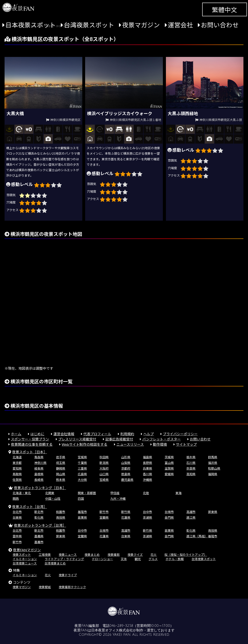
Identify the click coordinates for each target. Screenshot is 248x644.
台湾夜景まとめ (55, 563)
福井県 (213, 463)
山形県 (126, 457)
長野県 (147, 463)
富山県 (169, 463)
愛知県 (17, 468)
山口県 (104, 474)
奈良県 (191, 468)
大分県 (82, 480)
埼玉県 (61, 463)
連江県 (191, 517)
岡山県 (61, 474)
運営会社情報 (64, 434)
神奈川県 (40, 463)
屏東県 (213, 512)
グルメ (153, 559)
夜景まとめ (92, 555)
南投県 (61, 517)
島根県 (39, 474)
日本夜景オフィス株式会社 (112, 630)
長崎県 (39, 480)
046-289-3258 (121, 626)
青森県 (39, 457)
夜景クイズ (135, 555)
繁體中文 (225, 10)
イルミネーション (25, 559)
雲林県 (17, 536)
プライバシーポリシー (180, 434)
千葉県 (82, 463)
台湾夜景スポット (89, 25)
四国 (81, 499)
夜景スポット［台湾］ (30, 507)
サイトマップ (186, 444)
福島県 (147, 457)
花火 (154, 555)
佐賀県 (17, 480)
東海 (179, 493)
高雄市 (191, 512)
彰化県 (39, 517)
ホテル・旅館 (175, 559)
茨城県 (169, 457)
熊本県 (61, 480)
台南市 (169, 512)
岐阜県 (39, 468)
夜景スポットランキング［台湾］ (40, 525)
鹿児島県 (127, 480)
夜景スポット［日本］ (30, 452)
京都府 (126, 468)
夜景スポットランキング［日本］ (40, 488)
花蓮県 (126, 517)
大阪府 (104, 468)
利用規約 (127, 434)
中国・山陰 (53, 499)
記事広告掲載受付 (119, 439)
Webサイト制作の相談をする (84, 444)
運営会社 (180, 25)
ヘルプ (149, 434)
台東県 (17, 517)
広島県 (82, 474)
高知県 (191, 474)
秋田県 (104, 457)
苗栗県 (82, 517)
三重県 (82, 468)
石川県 (191, 463)
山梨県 (126, 463)
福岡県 (213, 474)
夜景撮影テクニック (72, 587)
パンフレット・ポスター (161, 439)
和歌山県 (214, 468)
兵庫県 (147, 468)
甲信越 (115, 493)
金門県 (169, 517)
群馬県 (213, 457)
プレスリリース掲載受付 (77, 439)
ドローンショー (102, 559)
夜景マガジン (141, 25)
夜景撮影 (114, 555)
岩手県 (61, 457)
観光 (138, 559)
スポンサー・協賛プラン (30, 439)
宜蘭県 (104, 517)
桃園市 (61, 512)
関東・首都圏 (87, 493)
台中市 (147, 512)
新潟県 (104, 463)
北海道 (17, 457)
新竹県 (126, 512)
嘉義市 (39, 542)
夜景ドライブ (68, 575)
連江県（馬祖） (197, 536)
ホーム (16, 434)
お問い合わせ (220, 25)
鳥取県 (17, 474)
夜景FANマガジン (27, 550)
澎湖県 (147, 517)
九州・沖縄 (118, 499)
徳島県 (126, 474)
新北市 (39, 512)
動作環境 (160, 444)
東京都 (17, 463)
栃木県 (191, 457)
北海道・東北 (22, 493)
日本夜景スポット (31, 25)
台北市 (17, 512)
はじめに (37, 434)
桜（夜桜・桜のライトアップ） (186, 555)
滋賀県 (169, 468)
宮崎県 (104, 480)
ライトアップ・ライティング (64, 559)
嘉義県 (39, 536)
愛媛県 (169, 474)
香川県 (147, 474)
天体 (124, 559)
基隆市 (82, 512)
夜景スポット (22, 555)
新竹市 (104, 512)
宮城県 (82, 457)
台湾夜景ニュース (25, 563)
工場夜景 (45, 555)
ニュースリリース (130, 444)
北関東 (50, 493)
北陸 (146, 493)
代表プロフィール (97, 434)
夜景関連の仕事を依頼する (32, 444)
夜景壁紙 (45, 587)
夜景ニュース (68, 555)
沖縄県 (147, 480)
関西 (16, 499)
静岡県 (61, 468)
